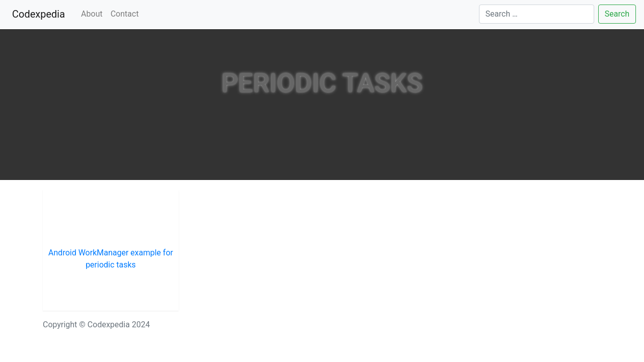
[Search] (537, 14)
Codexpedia (41, 13)
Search (617, 14)
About (92, 14)
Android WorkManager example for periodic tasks (111, 259)
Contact (125, 14)
